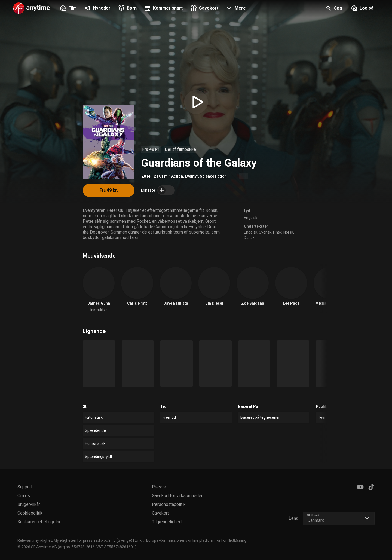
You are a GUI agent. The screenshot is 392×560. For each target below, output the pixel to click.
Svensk (265, 232)
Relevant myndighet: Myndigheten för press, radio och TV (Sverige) (75, 540)
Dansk (249, 238)
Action (177, 176)
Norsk (288, 232)
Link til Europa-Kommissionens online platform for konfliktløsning (191, 540)
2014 (146, 176)
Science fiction (213, 176)
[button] (235, 9)
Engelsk (251, 218)
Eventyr (191, 176)
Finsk (277, 232)
